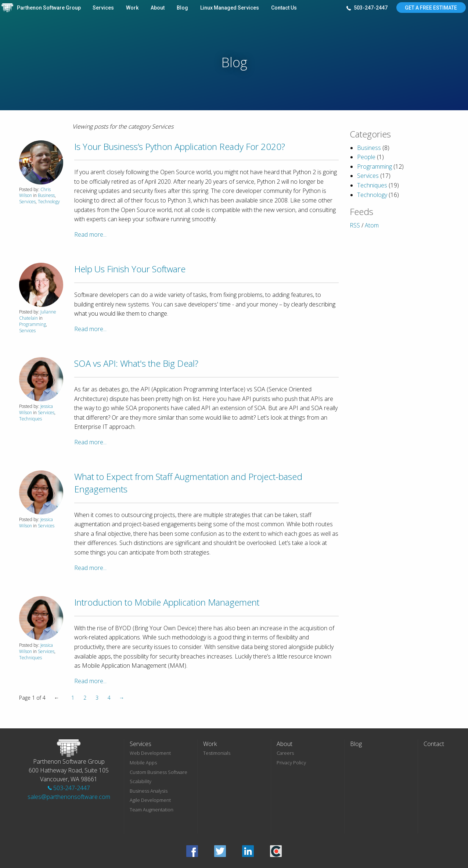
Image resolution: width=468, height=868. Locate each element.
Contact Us (284, 8)
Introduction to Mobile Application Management (167, 602)
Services (103, 8)
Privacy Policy (291, 763)
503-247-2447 (367, 8)
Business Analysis (149, 791)
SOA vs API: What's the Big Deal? (136, 363)
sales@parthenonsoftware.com (69, 797)
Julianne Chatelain (38, 315)
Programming (33, 324)
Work (132, 8)
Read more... (90, 234)
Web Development (150, 753)
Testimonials (217, 753)
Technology (49, 202)
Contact (434, 744)
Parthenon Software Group (49, 8)
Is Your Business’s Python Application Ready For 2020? (180, 146)
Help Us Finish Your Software (130, 269)
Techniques (30, 419)
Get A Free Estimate (431, 8)
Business (46, 195)
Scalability (141, 781)
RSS (355, 225)
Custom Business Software (159, 772)
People (366, 157)
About (158, 8)
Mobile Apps (143, 763)
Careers (285, 753)
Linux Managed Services (230, 8)
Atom (372, 225)
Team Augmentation (152, 810)
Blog (182, 8)
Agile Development (150, 800)
